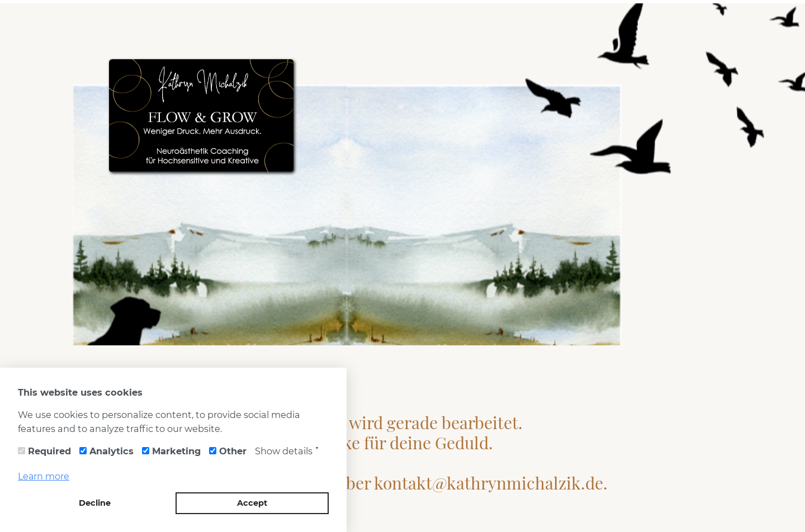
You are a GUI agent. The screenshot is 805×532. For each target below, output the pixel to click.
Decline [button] (95, 503)
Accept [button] (252, 503)
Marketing (176, 451)
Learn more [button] (44, 476)
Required (49, 451)
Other (233, 451)
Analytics (112, 451)
